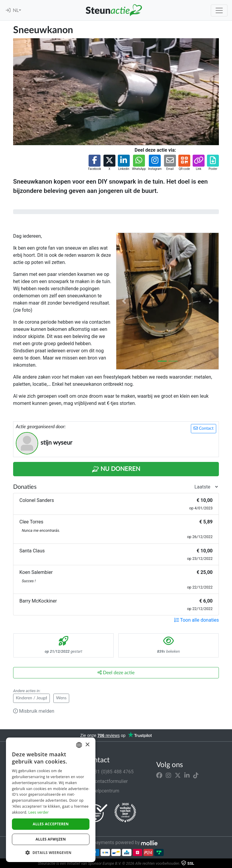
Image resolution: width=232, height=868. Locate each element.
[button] (94, 163)
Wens (61, 698)
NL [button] (16, 10)
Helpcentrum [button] (102, 791)
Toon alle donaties (197, 620)
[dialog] (51, 800)
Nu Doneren (116, 469)
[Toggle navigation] (219, 10)
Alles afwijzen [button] (51, 839)
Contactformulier (106, 781)
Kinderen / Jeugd (31, 698)
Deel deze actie (116, 673)
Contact (204, 428)
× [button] (87, 745)
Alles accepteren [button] (51, 824)
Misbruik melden (34, 711)
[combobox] (79, 745)
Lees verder (39, 812)
